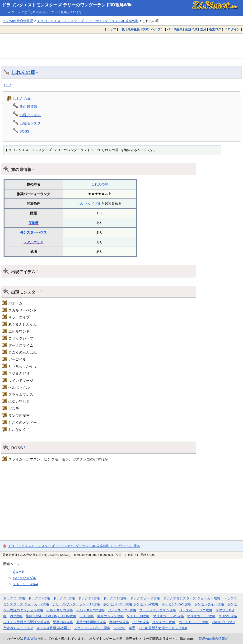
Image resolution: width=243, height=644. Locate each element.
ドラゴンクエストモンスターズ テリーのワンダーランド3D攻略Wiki (67, 5)
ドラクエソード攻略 (145, 598)
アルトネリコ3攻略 (122, 610)
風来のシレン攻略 (110, 616)
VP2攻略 (16, 616)
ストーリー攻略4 (25, 584)
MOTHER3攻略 (138, 616)
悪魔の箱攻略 (63, 622)
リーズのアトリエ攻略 (196, 610)
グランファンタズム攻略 (158, 610)
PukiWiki (30, 639)
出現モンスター (32, 123)
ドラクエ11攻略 (115, 598)
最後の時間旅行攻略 (91, 622)
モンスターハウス (33, 232)
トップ (111, 29)
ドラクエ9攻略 (89, 598)
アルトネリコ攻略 (60, 610)
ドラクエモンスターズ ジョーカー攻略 (192, 598)
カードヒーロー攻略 (194, 622)
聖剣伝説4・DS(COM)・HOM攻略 (51, 616)
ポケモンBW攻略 (146, 604)
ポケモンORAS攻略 (176, 604)
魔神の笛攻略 (119, 622)
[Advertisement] (121, 46)
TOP (7, 85)
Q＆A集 (19, 572)
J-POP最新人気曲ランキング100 (163, 628)
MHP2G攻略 (228, 616)
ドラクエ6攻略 (14, 598)
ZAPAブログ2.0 (223, 622)
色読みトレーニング (18, 628)
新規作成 (191, 29)
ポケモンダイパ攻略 (209, 604)
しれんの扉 (23, 72)
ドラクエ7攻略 (39, 598)
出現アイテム (30, 115)
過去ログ (215, 29)
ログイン (234, 29)
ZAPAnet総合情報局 (18, 21)
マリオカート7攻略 (201, 616)
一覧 (122, 29)
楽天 (132, 628)
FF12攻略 (87, 616)
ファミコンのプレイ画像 (92, 628)
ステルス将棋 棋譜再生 (53, 628)
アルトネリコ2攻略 (90, 610)
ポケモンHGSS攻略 (118, 604)
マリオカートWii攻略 (168, 616)
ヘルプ (156, 29)
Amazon (119, 628)
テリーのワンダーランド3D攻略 (76, 604)
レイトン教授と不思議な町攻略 (27, 622)
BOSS (24, 131)
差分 (203, 29)
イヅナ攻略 (141, 622)
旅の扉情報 (28, 107)
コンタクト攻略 (164, 622)
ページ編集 (175, 29)
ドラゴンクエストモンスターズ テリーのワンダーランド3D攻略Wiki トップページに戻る (74, 546)
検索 (145, 29)
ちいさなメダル (89, 203)
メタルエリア (33, 242)
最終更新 (134, 29)
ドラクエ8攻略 (64, 598)
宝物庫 (33, 223)
